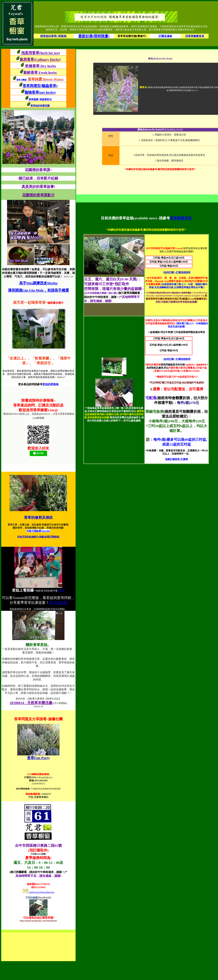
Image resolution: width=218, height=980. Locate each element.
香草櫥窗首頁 (181, 218)
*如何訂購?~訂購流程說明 (177, 272)
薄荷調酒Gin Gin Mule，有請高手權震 (38, 290)
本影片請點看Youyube (38, 531)
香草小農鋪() (40, 80)
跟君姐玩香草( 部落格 (53, 36)
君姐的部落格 (51, 384)
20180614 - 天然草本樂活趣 (31, 703)
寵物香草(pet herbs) (40, 92)
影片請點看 (58, 603)
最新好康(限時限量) (94, 36)
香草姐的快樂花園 (40, 106)
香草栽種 (33, 99)
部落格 (61, 591)
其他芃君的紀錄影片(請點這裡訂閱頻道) (38, 537)
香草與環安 (32, 86)
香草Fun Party (38, 758)
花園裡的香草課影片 (38, 195)
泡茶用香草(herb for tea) (40, 53)
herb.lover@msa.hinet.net (38, 892)
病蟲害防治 (46, 99)
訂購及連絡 (165, 36)
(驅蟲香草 (49, 86)
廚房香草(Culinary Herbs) (40, 59)
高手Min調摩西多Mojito (38, 283)
